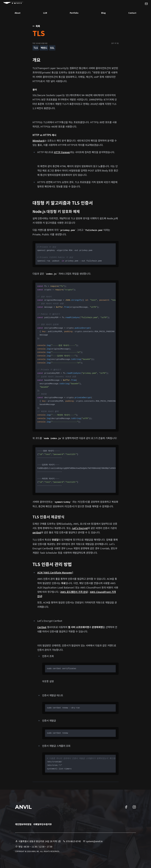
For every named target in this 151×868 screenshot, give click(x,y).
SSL (52, 48)
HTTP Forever (62, 152)
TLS (36, 48)
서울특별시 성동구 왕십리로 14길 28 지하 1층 (38, 841)
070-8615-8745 (72, 841)
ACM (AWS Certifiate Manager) (55, 572)
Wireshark (38, 141)
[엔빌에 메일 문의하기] (140, 8)
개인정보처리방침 (23, 824)
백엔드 (44, 48)
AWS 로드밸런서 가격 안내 (74, 592)
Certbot (42, 627)
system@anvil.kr (93, 841)
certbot (37, 532)
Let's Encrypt (80, 528)
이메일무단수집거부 (43, 824)
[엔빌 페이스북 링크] (126, 807)
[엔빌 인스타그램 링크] (134, 807)
